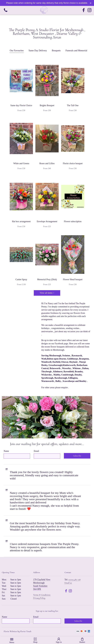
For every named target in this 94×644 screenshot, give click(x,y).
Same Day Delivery (38, 50)
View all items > (47, 293)
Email (36, 451)
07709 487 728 (74, 580)
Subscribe (77, 456)
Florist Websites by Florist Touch (18, 631)
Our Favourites (17, 50)
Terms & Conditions (42, 595)
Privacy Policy (39, 598)
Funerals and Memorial (76, 50)
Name (6, 451)
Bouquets (56, 50)
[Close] (91, 3)
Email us (68, 583)
